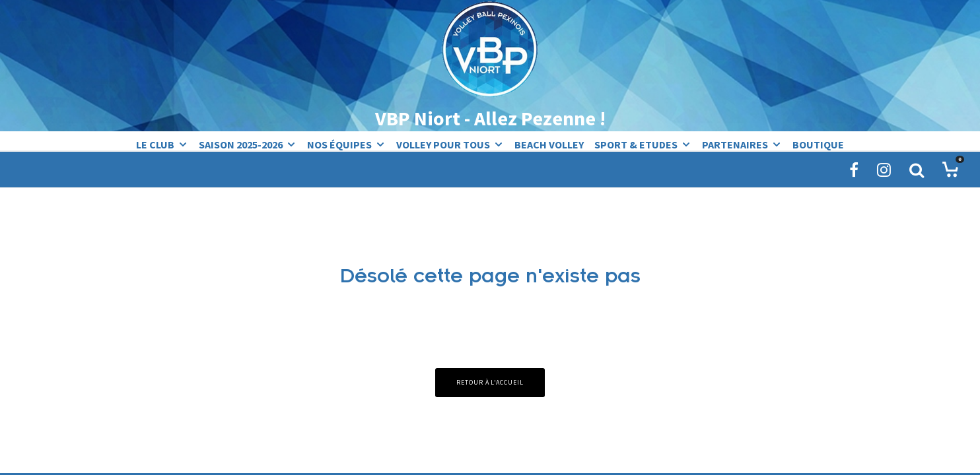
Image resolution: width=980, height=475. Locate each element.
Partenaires (735, 144)
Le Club (155, 144)
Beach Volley (549, 144)
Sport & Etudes (636, 144)
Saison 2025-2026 (241, 144)
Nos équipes (339, 144)
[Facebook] (854, 170)
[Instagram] (884, 170)
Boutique (818, 144)
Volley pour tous (443, 144)
